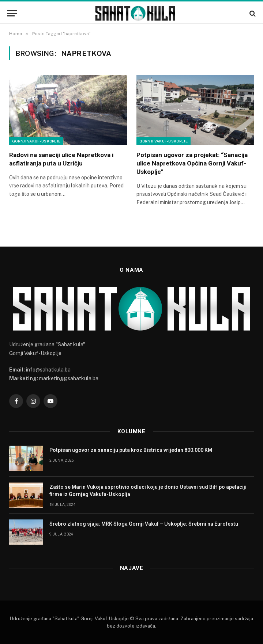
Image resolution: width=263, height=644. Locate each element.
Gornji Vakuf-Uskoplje (36, 141)
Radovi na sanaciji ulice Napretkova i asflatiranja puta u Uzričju (61, 159)
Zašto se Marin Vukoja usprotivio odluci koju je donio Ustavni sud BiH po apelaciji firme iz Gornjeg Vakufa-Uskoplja (148, 491)
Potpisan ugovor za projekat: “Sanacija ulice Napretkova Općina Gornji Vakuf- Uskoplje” (192, 163)
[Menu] (12, 13)
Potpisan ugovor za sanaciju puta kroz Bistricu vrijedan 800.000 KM (131, 450)
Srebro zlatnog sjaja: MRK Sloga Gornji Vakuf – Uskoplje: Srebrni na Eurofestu (144, 524)
